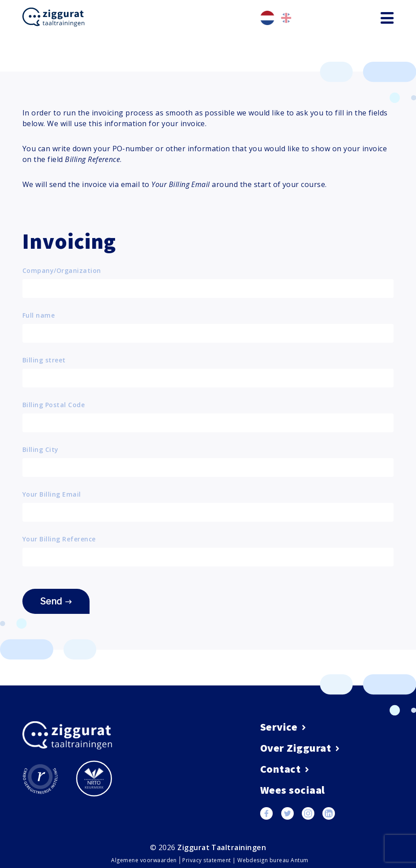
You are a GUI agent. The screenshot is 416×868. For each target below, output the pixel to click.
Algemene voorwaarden (145, 860)
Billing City (41, 450)
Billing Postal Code (54, 405)
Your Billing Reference (59, 539)
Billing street (44, 360)
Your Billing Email (52, 494)
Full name (39, 315)
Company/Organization (62, 271)
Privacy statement (207, 860)
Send (56, 602)
